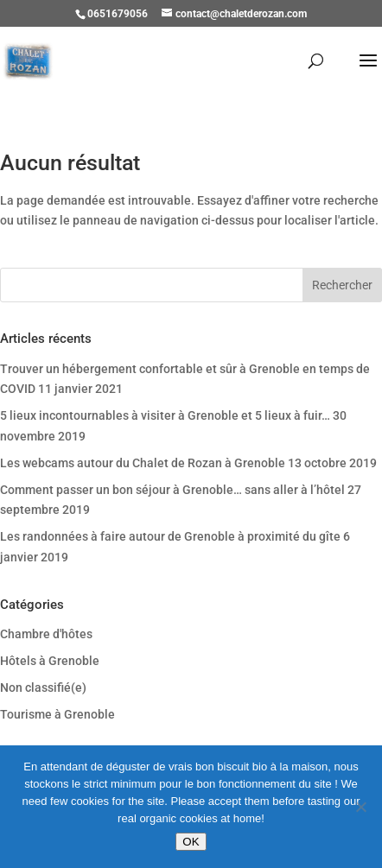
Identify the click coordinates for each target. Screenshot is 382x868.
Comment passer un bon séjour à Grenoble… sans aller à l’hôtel (172, 490)
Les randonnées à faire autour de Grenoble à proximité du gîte (170, 536)
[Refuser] (360, 807)
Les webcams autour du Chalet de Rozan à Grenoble (143, 463)
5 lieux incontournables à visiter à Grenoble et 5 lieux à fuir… (165, 415)
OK (191, 842)
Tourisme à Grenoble (57, 714)
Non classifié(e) (43, 687)
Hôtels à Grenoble (50, 661)
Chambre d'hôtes (46, 634)
